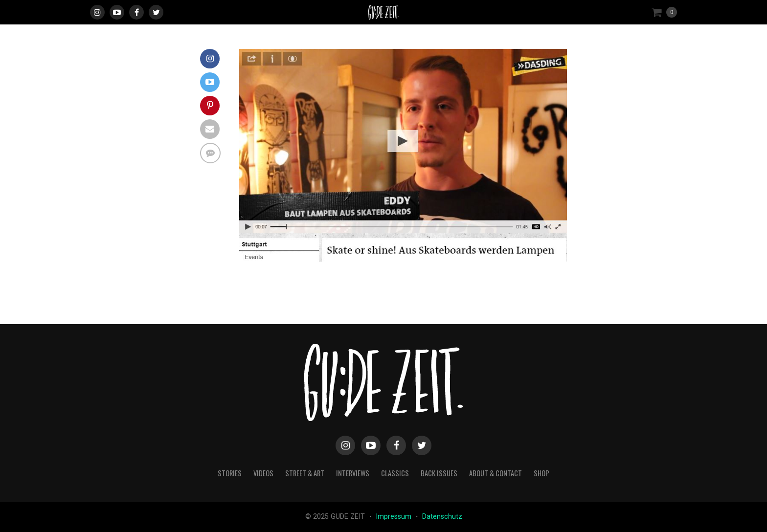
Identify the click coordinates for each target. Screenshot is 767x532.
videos (263, 473)
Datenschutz (442, 517)
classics (395, 473)
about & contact (496, 473)
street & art (305, 473)
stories (230, 473)
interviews (353, 473)
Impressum (395, 517)
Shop (541, 473)
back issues (439, 473)
